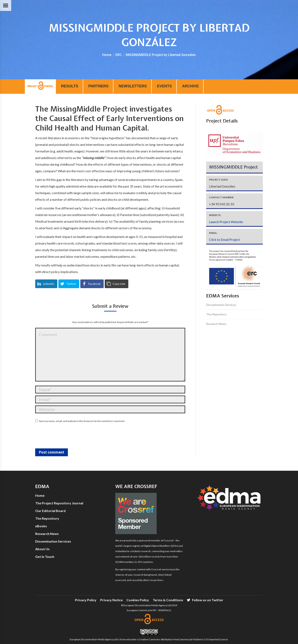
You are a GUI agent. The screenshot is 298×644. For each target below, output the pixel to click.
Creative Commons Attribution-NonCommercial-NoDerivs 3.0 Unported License (183, 639)
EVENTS (164, 86)
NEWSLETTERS (133, 86)
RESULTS (70, 86)
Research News (216, 324)
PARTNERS (99, 86)
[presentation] (67, 436)
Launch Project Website (226, 222)
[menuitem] (86, 600)
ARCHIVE (190, 86)
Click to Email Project (224, 239)
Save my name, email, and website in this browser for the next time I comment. (82, 421)
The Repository (216, 314)
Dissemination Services (221, 305)
